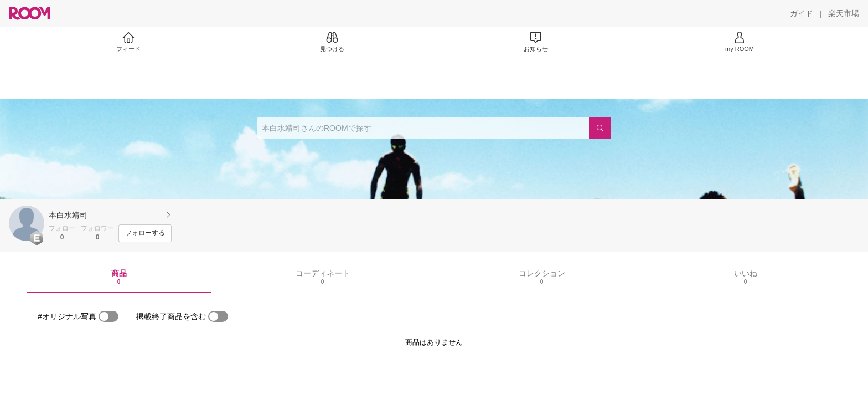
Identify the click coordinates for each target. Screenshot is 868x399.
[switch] (108, 316)
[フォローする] (145, 233)
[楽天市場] (844, 13)
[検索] (600, 128)
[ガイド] (802, 13)
